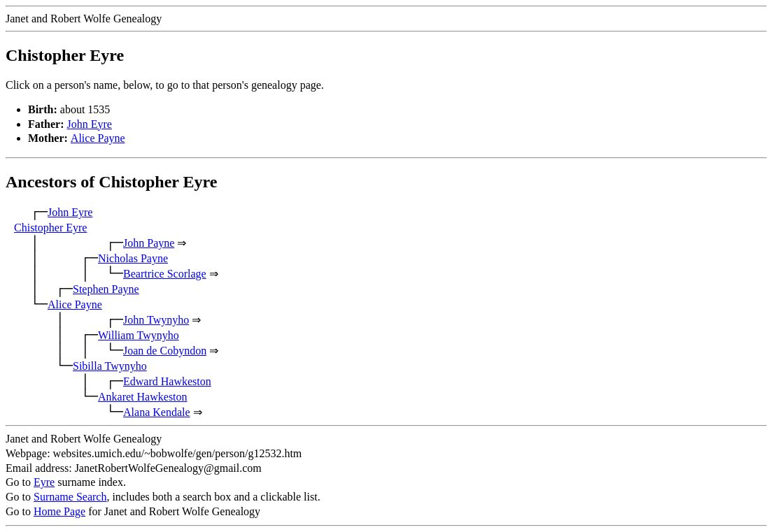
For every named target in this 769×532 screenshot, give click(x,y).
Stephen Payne (106, 289)
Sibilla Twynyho (110, 366)
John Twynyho (156, 320)
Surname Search (70, 497)
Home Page (59, 511)
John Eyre (90, 124)
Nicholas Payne (133, 258)
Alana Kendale (157, 412)
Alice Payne (98, 138)
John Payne (149, 243)
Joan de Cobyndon (165, 351)
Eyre (44, 482)
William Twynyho (139, 335)
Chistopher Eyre (50, 228)
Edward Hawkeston (167, 381)
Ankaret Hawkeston (143, 397)
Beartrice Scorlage (165, 274)
